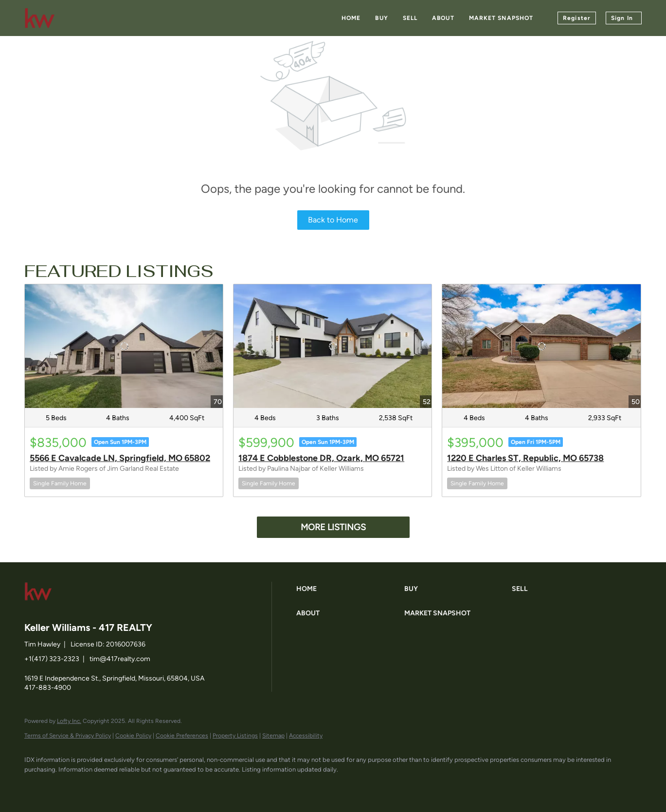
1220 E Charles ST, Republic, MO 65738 (525, 458)
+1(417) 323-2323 (52, 659)
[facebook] (36, 786)
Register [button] (577, 18)
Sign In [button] (622, 18)
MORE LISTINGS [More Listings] (333, 527)
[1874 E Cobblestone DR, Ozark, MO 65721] (333, 346)
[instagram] (121, 786)
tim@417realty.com (120, 659)
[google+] (149, 786)
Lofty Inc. (69, 721)
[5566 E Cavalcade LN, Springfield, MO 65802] (124, 346)
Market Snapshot (501, 18)
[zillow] (92, 786)
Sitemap (273, 736)
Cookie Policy (133, 736)
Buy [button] (381, 18)
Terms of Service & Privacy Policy (68, 736)
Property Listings (235, 736)
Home (351, 18)
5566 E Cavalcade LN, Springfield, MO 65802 (120, 458)
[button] (348, 589)
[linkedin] (64, 786)
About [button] (443, 18)
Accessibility (306, 736)
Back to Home (333, 220)
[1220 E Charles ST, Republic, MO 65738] (541, 346)
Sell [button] (410, 18)
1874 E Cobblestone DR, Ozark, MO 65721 (321, 458)
